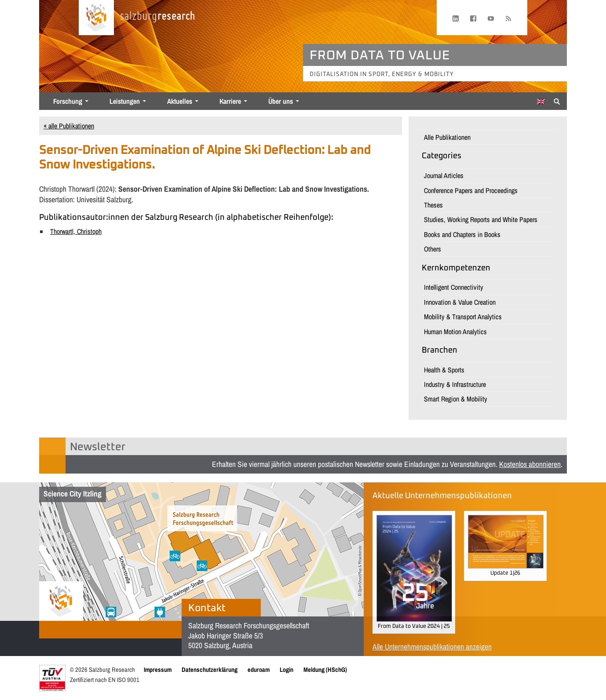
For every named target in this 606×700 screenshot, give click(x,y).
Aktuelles (180, 101)
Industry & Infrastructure (455, 384)
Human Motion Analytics (455, 332)
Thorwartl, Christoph (76, 231)
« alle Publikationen (69, 126)
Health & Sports (444, 370)
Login (287, 669)
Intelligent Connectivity (454, 287)
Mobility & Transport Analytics (463, 317)
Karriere (230, 101)
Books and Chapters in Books (462, 234)
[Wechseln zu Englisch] (541, 102)
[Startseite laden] (96, 18)
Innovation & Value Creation (460, 302)
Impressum (158, 669)
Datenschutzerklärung (210, 669)
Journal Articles (444, 175)
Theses (433, 205)
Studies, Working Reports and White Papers (481, 219)
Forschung (68, 101)
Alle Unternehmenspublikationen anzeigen (432, 647)
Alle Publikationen (447, 137)
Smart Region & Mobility (456, 399)
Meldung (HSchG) (325, 669)
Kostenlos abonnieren (530, 464)
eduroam (259, 669)
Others (433, 249)
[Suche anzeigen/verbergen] (557, 101)
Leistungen (125, 101)
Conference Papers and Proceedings (471, 190)
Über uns (281, 101)
